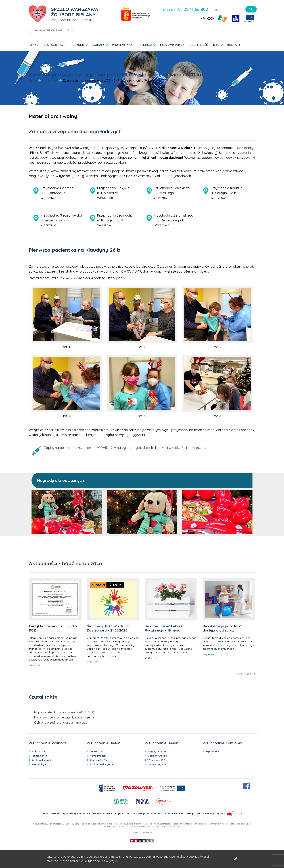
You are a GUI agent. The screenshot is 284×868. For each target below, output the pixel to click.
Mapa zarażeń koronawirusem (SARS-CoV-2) (64, 712)
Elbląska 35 (38, 751)
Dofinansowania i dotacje (179, 813)
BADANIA (98, 45)
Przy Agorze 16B (157, 751)
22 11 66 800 (196, 9)
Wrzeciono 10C (156, 760)
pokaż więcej (245, 674)
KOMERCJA (145, 45)
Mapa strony (122, 813)
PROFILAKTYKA (122, 45)
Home (33, 80)
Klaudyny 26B (98, 756)
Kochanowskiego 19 (101, 764)
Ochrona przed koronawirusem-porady (61, 722)
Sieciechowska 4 (157, 756)
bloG (216, 45)
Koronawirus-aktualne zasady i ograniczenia (64, 717)
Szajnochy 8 (39, 764)
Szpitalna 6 (212, 751)
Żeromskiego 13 (157, 764)
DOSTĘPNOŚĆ (199, 45)
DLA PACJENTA (53, 45)
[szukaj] (251, 9)
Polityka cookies (103, 813)
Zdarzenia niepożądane (211, 813)
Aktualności (50, 80)
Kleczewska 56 (98, 760)
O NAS (34, 45)
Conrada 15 (96, 751)
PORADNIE (78, 45)
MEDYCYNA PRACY (172, 45)
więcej (35, 665)
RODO (46, 813)
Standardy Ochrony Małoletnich (71, 813)
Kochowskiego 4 (41, 760)
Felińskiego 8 (39, 756)
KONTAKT (234, 45)
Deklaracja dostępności (147, 813)
